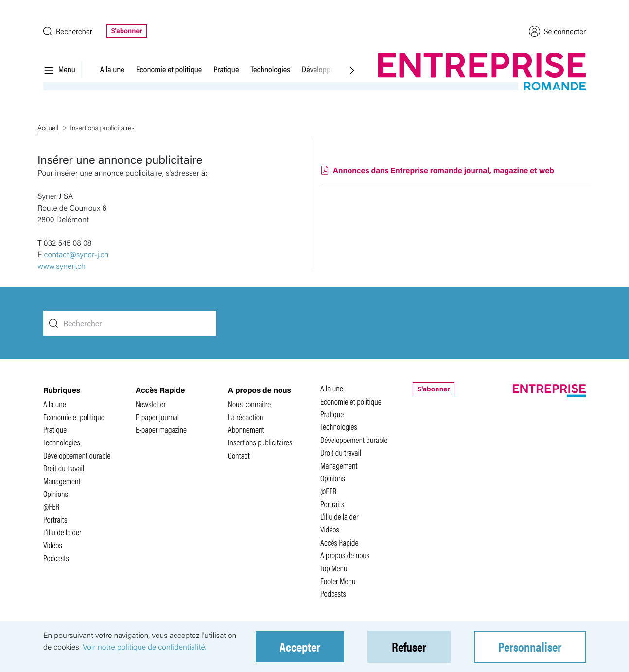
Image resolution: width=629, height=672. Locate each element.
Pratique (226, 69)
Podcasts (56, 558)
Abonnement (246, 430)
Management (62, 481)
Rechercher (68, 31)
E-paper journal (157, 417)
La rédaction (246, 417)
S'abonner (126, 31)
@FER (51, 506)
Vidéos (53, 545)
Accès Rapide (340, 542)
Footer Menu (338, 581)
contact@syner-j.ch (77, 254)
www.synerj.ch (61, 266)
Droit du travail (64, 468)
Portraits (55, 520)
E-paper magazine (161, 430)
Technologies (270, 69)
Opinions (56, 494)
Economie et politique (169, 69)
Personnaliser (530, 646)
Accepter (300, 646)
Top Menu (334, 568)
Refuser (409, 646)
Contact (239, 455)
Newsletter (151, 404)
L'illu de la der (62, 532)
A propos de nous (345, 555)
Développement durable (77, 455)
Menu (59, 69)
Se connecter (557, 31)
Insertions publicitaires (260, 442)
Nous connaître (249, 404)
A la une (112, 69)
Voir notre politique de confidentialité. (145, 646)
